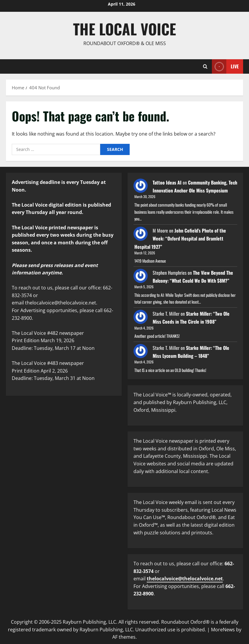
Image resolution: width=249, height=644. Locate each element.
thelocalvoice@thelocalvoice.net (185, 579)
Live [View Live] (225, 66)
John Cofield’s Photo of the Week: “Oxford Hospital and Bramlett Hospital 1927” (180, 238)
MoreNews (223, 630)
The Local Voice (124, 29)
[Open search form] (205, 66)
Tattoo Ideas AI (167, 182)
